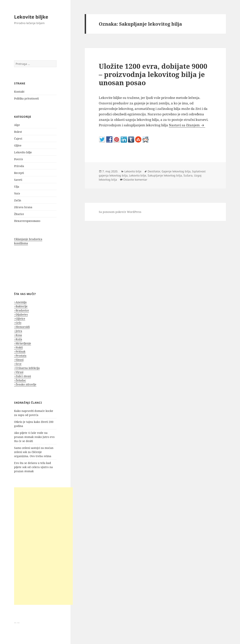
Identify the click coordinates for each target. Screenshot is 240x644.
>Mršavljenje (23, 343)
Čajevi (18, 139)
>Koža (18, 339)
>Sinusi (19, 360)
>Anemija (20, 302)
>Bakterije (21, 306)
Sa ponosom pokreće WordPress (120, 212)
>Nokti (18, 347)
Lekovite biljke (31, 17)
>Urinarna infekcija (27, 368)
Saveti (18, 180)
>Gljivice (20, 319)
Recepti (19, 173)
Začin (18, 200)
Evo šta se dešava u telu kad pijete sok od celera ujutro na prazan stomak (33, 467)
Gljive (18, 145)
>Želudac (20, 380)
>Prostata (20, 356)
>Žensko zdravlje (25, 384)
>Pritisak (20, 351)
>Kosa (18, 335)
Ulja (17, 187)
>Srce (18, 364)
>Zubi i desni (22, 376)
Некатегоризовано (27, 221)
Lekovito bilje (23, 152)
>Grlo (18, 323)
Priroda (19, 166)
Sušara (188, 175)
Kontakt (19, 92)
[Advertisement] (43, 546)
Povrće (19, 159)
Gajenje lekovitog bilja (176, 171)
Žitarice (19, 214)
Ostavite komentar (135, 180)
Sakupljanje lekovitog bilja (165, 175)
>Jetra (18, 331)
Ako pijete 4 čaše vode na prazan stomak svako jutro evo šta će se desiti (34, 437)
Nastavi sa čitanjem (187, 125)
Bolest (18, 132)
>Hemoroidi (22, 327)
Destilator (154, 171)
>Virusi (19, 372)
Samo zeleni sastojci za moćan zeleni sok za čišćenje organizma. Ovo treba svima (34, 452)
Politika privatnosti (26, 98)
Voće (17, 193)
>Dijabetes (21, 314)
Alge (17, 125)
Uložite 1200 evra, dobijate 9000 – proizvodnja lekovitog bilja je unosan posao (153, 74)
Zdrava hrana (23, 207)
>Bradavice (22, 310)
